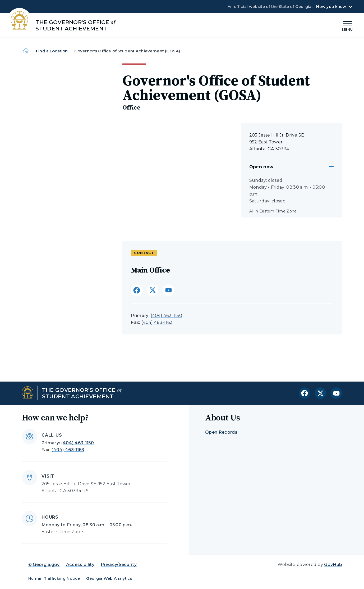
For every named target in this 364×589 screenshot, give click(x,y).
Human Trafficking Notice (54, 578)
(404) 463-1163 (157, 322)
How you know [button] (331, 7)
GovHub (333, 565)
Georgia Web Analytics (109, 578)
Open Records (221, 432)
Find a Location (52, 51)
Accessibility (80, 565)
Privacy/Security (119, 565)
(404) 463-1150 (166, 316)
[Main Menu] (348, 25)
